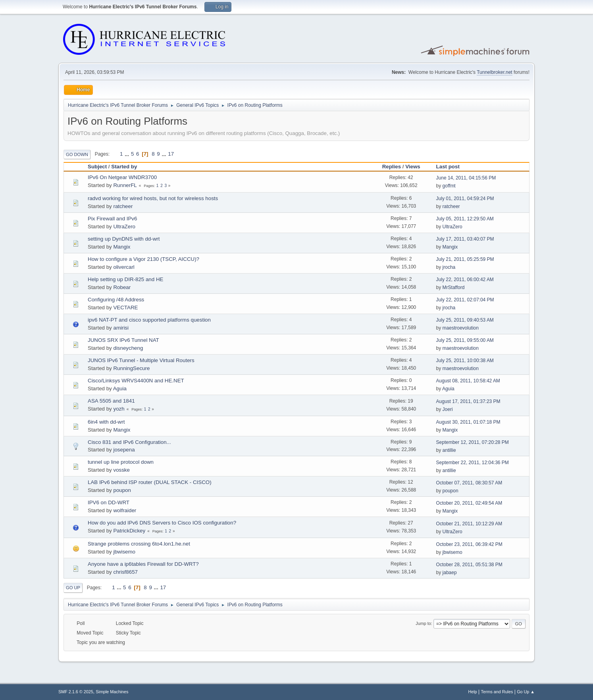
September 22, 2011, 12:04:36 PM (473, 463)
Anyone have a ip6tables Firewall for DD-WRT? (143, 564)
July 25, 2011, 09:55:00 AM (465, 340)
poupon (122, 490)
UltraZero (124, 227)
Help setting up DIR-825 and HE (125, 279)
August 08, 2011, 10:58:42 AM (468, 381)
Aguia (120, 389)
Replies (392, 167)
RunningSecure (131, 368)
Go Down (77, 154)
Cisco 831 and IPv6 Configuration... (129, 442)
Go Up (73, 588)
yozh (119, 409)
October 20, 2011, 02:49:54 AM (469, 503)
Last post (451, 167)
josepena (124, 450)
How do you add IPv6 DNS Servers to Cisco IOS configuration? (162, 523)
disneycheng (128, 348)
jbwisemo (124, 552)
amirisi (121, 328)
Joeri (448, 409)
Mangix (122, 247)
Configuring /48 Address (116, 300)
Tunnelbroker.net (495, 72)
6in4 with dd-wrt (106, 422)
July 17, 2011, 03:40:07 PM (465, 239)
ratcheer (123, 206)
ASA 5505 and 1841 (111, 401)
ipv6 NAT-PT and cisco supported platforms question (149, 320)
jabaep (450, 573)
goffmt (449, 186)
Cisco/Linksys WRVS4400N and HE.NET (136, 381)
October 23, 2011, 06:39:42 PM (469, 544)
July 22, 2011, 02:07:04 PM (465, 300)
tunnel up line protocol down (121, 462)
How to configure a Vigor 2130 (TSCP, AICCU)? (143, 259)
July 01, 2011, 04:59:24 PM (465, 199)
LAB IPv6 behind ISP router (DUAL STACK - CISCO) (150, 482)
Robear (122, 287)
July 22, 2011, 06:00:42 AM (465, 280)
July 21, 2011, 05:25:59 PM (465, 259)
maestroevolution (461, 328)
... (128, 154)
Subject (97, 167)
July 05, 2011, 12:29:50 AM (465, 219)
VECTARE (125, 308)
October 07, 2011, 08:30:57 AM (469, 483)
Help (473, 692)
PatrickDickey (129, 531)
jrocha (449, 267)
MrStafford (454, 287)
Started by (124, 167)
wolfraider (125, 510)
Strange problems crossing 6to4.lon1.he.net (139, 544)
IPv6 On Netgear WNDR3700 (122, 177)
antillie (449, 450)
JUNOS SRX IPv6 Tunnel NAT (123, 340)
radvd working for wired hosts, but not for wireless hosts (153, 198)
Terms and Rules (497, 692)
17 (171, 154)
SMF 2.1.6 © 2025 (76, 692)
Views (413, 167)
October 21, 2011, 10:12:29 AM (469, 524)
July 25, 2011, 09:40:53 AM (465, 320)
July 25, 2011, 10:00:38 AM (465, 361)
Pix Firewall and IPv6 (112, 219)
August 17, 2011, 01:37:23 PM (468, 401)
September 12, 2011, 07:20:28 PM (473, 442)
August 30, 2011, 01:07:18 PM (468, 422)
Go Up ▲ (526, 692)
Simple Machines (112, 692)
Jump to (423, 623)
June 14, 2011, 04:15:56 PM (466, 178)
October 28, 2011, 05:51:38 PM (469, 565)
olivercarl (124, 267)
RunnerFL (125, 185)
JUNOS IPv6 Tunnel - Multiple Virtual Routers (141, 360)
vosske (121, 470)
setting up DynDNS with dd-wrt (124, 239)
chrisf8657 (125, 572)
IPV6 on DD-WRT (109, 502)
